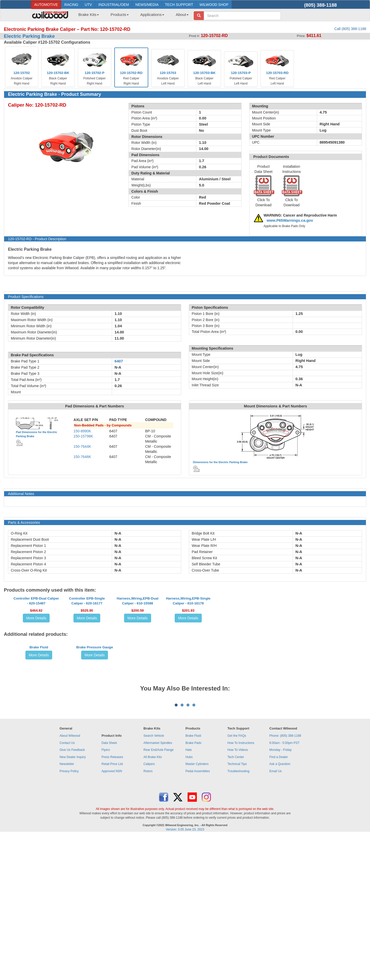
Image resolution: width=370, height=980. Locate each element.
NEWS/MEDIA (147, 5)
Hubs (189, 901)
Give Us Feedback (72, 894)
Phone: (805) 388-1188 (285, 880)
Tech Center (236, 901)
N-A (118, 533)
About (182, 15)
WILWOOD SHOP (214, 5)
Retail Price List (112, 908)
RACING (71, 5)
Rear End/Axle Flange (158, 894)
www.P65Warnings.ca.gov (290, 220)
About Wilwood (70, 880)
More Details (36, 664)
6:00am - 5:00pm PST (284, 887)
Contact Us (67, 887)
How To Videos (238, 894)
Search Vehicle (154, 880)
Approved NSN (112, 916)
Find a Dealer (279, 901)
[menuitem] (87, 16)
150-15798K (83, 436)
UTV (88, 5)
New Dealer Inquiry (73, 901)
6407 (119, 361)
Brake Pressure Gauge (95, 732)
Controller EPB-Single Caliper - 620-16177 (87, 647)
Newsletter (67, 908)
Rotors (148, 916)
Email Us (275, 916)
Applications (152, 15)
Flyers (106, 894)
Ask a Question (280, 908)
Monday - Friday (280, 894)
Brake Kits (89, 15)
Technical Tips (237, 908)
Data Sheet (109, 887)
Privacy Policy (69, 916)
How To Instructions (241, 887)
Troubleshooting (238, 916)
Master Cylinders (197, 908)
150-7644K (82, 446)
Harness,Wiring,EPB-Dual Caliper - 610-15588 (137, 647)
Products (120, 15)
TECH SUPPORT (179, 5)
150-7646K (82, 457)
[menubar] (132, 16)
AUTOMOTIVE (46, 5)
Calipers (149, 908)
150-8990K (82, 431)
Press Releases (112, 901)
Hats (189, 894)
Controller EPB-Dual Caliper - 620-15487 (36, 647)
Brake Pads (193, 887)
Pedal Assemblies (198, 916)
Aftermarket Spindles (158, 887)
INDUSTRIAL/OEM (114, 5)
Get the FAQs (237, 880)
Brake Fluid (39, 732)
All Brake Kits (152, 901)
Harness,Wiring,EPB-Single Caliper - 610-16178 (188, 647)
